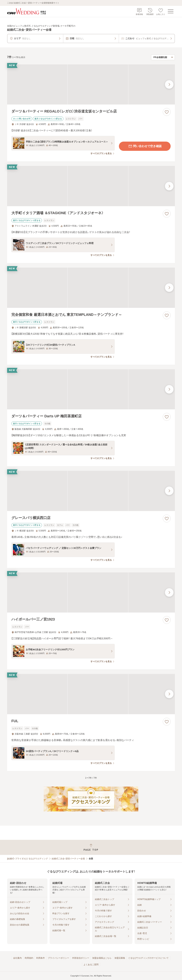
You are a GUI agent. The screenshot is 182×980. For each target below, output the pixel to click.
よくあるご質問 (91, 965)
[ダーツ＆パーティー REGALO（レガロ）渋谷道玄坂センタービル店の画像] (91, 85)
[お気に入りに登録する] (167, 112)
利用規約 (29, 958)
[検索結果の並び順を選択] (163, 57)
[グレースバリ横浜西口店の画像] (91, 491)
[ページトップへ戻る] (91, 847)
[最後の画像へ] (169, 84)
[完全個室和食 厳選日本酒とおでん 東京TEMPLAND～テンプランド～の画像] (91, 288)
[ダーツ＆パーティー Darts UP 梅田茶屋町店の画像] (91, 389)
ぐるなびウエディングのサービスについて (148, 958)
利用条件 (41, 958)
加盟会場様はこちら (102, 958)
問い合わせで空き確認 (145, 146)
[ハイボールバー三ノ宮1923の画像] (91, 593)
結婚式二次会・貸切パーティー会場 (68, 859)
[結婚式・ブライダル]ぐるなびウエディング (27, 859)
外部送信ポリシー (81, 958)
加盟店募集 (120, 958)
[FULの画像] (91, 694)
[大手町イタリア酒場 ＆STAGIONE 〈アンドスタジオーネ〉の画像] (91, 186)
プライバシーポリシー (58, 958)
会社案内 (17, 958)
